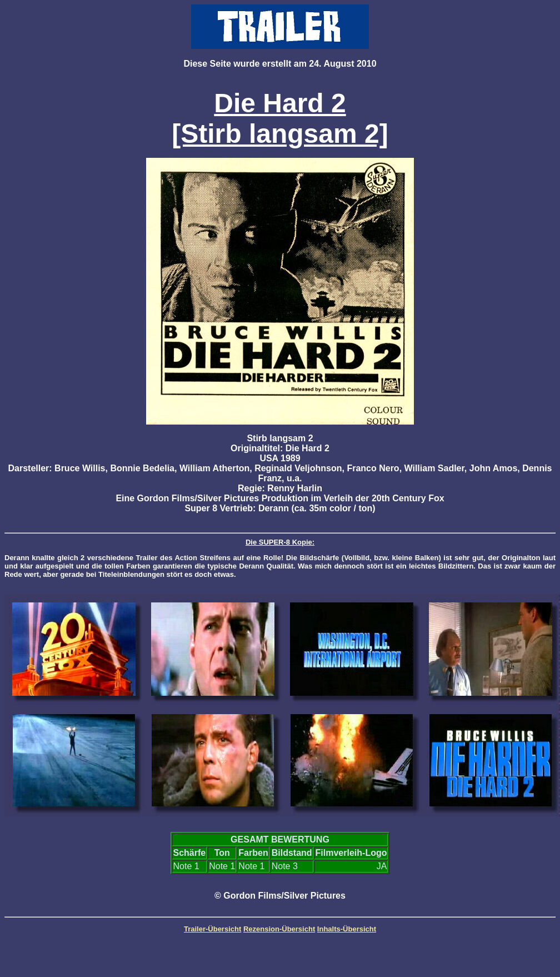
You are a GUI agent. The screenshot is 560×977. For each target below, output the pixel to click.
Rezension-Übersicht (279, 929)
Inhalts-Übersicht (347, 929)
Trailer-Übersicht (212, 929)
